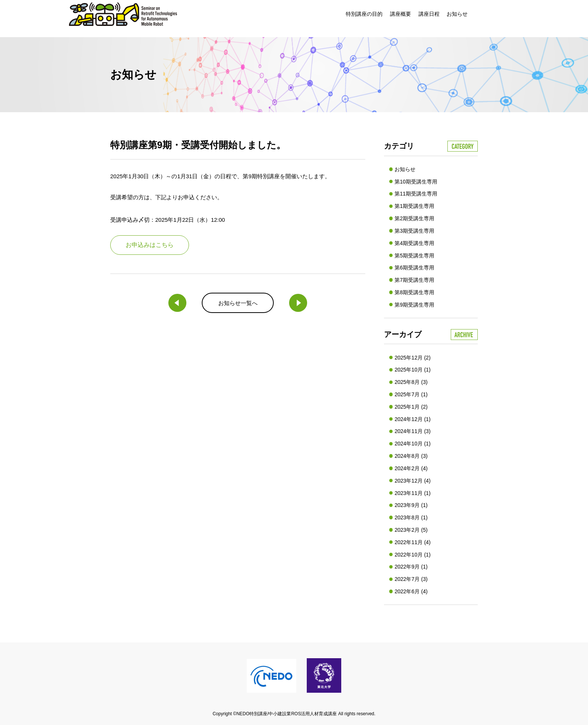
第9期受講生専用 (414, 305)
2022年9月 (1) (411, 567)
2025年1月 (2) (411, 407)
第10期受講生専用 (416, 182)
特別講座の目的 (364, 14)
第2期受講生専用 (414, 218)
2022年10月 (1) (412, 555)
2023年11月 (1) (412, 493)
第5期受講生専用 (414, 256)
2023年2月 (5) (411, 530)
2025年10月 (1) (412, 370)
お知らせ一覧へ (238, 303)
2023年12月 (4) (412, 481)
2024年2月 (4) (411, 468)
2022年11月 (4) (412, 542)
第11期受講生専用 (416, 194)
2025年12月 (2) (412, 358)
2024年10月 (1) (412, 444)
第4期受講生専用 (414, 243)
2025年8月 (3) (411, 382)
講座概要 (400, 14)
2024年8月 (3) (411, 456)
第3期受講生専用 (414, 231)
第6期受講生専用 (414, 268)
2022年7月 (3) (411, 579)
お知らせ (457, 14)
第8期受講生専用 (414, 292)
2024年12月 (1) (412, 419)
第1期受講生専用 (414, 206)
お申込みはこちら (150, 245)
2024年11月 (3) (412, 431)
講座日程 (429, 14)
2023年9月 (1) (411, 505)
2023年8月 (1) (411, 517)
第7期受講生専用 (414, 280)
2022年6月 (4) (411, 591)
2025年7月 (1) (411, 394)
